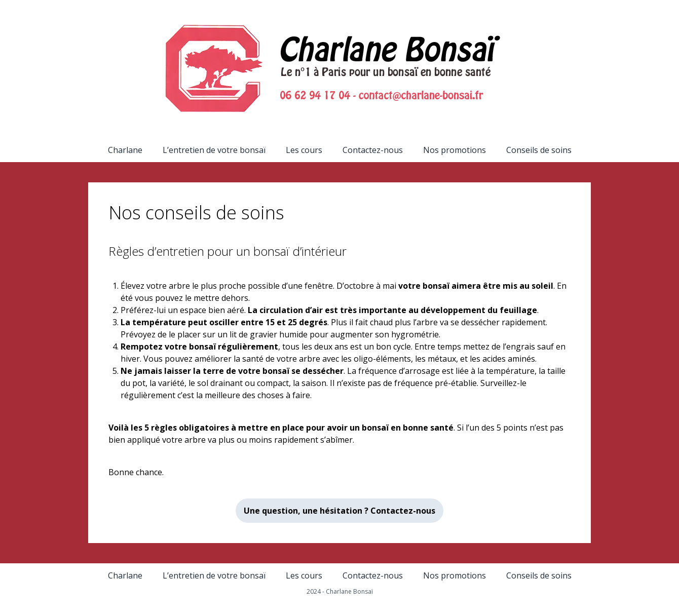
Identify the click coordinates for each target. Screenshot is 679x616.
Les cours (304, 150)
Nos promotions (455, 150)
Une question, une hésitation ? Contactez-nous (339, 511)
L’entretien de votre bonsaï (214, 150)
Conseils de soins (539, 150)
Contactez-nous (373, 150)
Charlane (125, 150)
